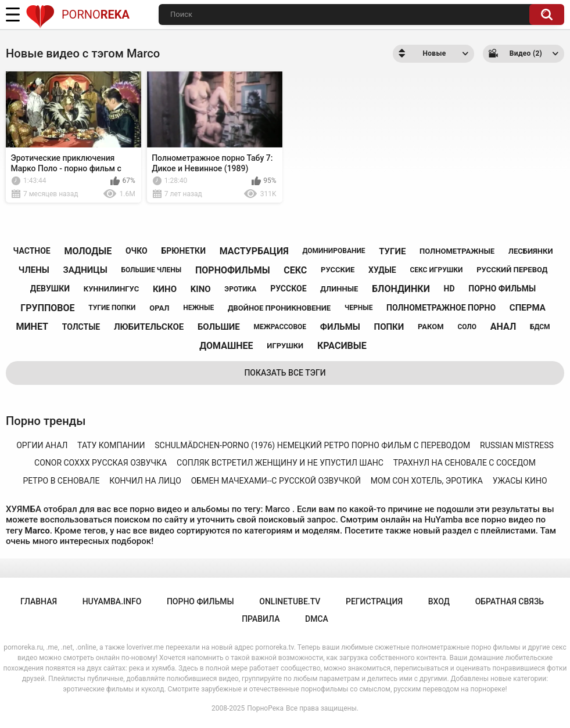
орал (159, 308)
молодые (88, 251)
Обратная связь (510, 601)
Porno (78, 15)
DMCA (317, 619)
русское (288, 289)
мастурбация (254, 251)
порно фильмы (502, 289)
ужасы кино (520, 481)
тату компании (111, 445)
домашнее (226, 346)
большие (219, 327)
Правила (261, 619)
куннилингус (111, 289)
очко (137, 251)
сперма (528, 308)
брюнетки (184, 251)
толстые (81, 327)
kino (201, 289)
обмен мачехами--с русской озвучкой (276, 481)
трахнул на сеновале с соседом (465, 463)
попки (389, 327)
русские (338, 270)
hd (449, 289)
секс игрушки (436, 270)
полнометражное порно (441, 308)
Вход (439, 601)
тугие (392, 251)
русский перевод (512, 270)
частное (32, 251)
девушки (50, 289)
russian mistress (517, 445)
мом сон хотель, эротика (427, 481)
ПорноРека (265, 708)
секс (295, 270)
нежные (198, 308)
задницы (85, 270)
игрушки (285, 346)
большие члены (151, 270)
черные (359, 308)
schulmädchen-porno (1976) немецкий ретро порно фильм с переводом (312, 445)
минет (32, 327)
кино (165, 289)
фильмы (340, 327)
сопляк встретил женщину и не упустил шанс (280, 463)
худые (382, 270)
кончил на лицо (145, 481)
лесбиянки (531, 251)
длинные (339, 289)
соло (467, 327)
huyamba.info (112, 601)
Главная (39, 601)
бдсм (540, 327)
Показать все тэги (285, 373)
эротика (240, 289)
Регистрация (374, 601)
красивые (342, 346)
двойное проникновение (279, 308)
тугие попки (112, 308)
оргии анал (42, 445)
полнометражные (457, 251)
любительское (149, 327)
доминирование (334, 251)
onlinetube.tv (290, 601)
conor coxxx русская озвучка (101, 463)
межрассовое (280, 327)
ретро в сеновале (61, 481)
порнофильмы (233, 270)
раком (431, 327)
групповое (47, 308)
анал (503, 327)
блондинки (401, 289)
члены (34, 270)
